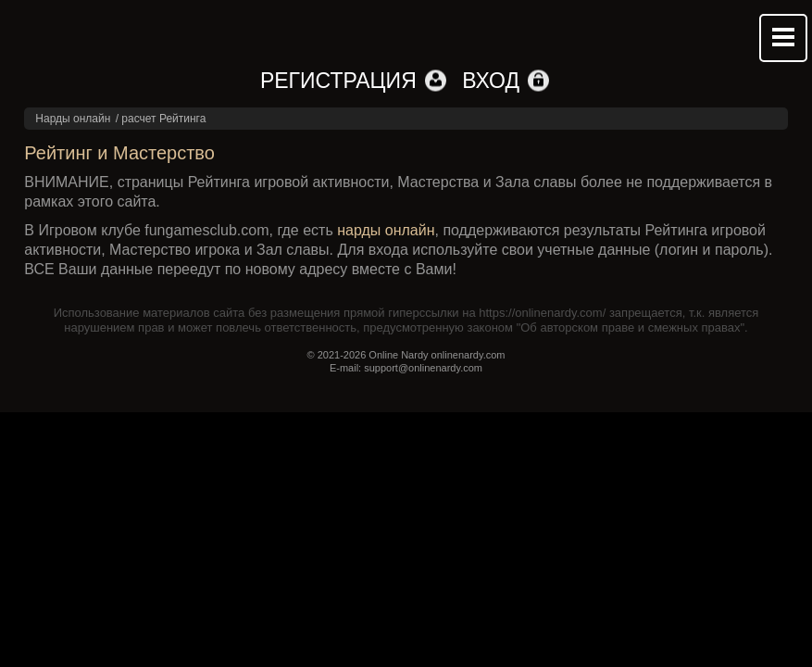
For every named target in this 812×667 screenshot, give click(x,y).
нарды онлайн (386, 230)
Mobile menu (783, 38)
